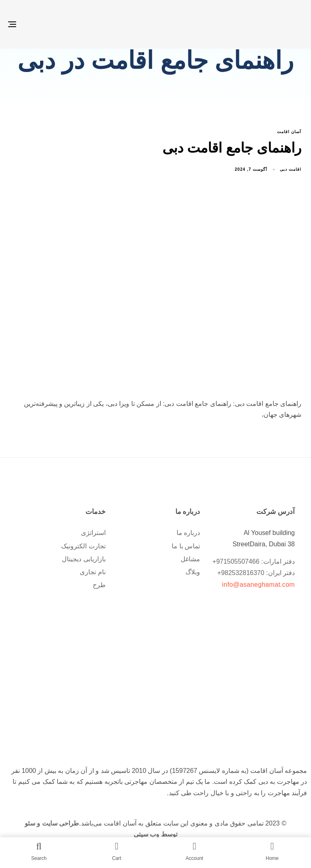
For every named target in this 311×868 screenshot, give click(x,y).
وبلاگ (193, 572)
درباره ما (188, 533)
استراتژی (93, 533)
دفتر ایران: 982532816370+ (256, 573)
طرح (99, 585)
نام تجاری (93, 572)
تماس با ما (186, 546)
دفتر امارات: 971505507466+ (254, 561)
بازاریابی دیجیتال (84, 559)
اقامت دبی (291, 169)
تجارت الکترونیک (83, 546)
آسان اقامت (289, 132)
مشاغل (190, 559)
